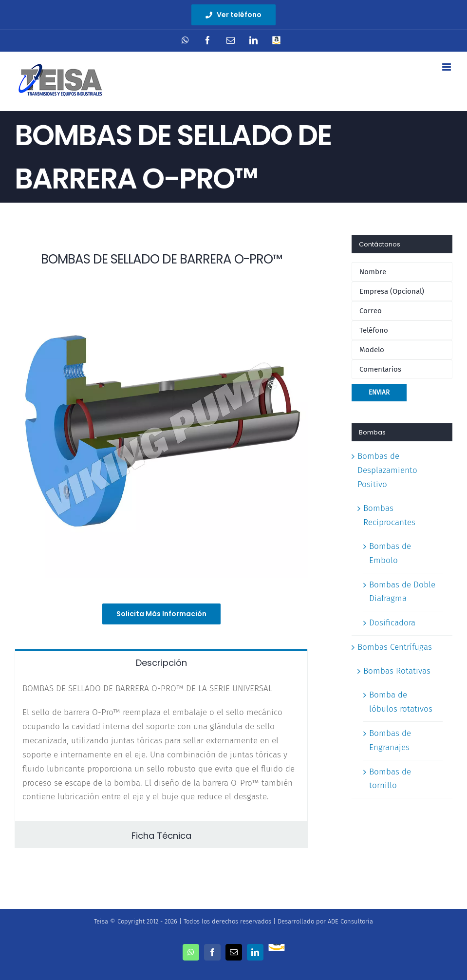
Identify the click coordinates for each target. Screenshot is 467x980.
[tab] (161, 662)
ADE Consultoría (350, 921)
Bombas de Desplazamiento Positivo (387, 470)
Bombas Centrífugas (395, 647)
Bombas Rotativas (397, 671)
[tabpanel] (161, 748)
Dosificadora (392, 623)
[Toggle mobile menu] (447, 67)
